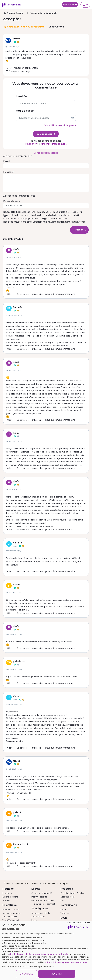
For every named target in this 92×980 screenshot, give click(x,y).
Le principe (7, 893)
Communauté (21, 883)
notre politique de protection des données (66, 962)
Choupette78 (20, 844)
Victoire (17, 543)
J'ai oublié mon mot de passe (59, 125)
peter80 (18, 812)
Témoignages (40, 909)
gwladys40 (19, 661)
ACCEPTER (57, 974)
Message (8, 172)
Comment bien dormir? (42, 893)
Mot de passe (25, 111)
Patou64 (18, 307)
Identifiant (23, 96)
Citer (9, 68)
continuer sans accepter (79, 922)
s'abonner (31, 144)
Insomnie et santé (39, 897)
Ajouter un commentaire (26, 68)
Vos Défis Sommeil (11, 920)
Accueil (7, 883)
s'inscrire (39, 294)
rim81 (16, 249)
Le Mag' (36, 889)
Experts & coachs (10, 897)
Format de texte (12, 201)
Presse (34, 920)
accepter (64, 883)
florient (17, 584)
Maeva (17, 39)
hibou (16, 433)
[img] (73, 118)
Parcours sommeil (11, 910)
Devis (64, 918)
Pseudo (7, 161)
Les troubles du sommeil (43, 900)
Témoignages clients (41, 913)
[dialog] (46, 950)
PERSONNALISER (26, 974)
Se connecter (23, 294)
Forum (35, 883)
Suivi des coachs (10, 917)
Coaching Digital (68, 897)
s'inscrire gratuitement (53, 144)
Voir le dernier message (46, 153)
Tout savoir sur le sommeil (43, 904)
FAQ (62, 900)
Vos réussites (49, 883)
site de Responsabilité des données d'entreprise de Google (39, 954)
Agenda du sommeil (12, 913)
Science (6, 900)
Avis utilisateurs (38, 917)
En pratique (10, 905)
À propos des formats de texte (19, 196)
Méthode (8, 889)
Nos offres (67, 889)
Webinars (65, 913)
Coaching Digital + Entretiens (73, 893)
